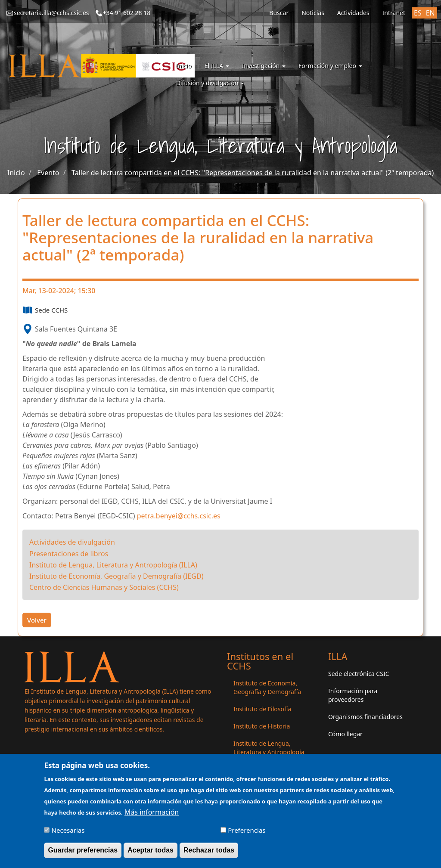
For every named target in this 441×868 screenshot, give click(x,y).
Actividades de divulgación (72, 542)
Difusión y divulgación (210, 83)
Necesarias (68, 835)
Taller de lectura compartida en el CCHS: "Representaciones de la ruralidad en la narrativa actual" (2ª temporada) (253, 173)
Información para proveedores (353, 695)
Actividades (353, 13)
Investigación (264, 66)
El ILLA (217, 66)
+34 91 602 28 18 (127, 13)
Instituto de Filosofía (262, 709)
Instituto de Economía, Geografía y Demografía (267, 687)
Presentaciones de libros (69, 554)
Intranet (394, 13)
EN (430, 13)
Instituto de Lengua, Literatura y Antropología (269, 748)
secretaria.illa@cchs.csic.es (51, 13)
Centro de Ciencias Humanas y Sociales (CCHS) (104, 587)
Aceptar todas (151, 855)
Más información (152, 817)
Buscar (279, 13)
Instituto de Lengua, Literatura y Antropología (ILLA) (113, 565)
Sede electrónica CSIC (359, 674)
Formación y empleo (330, 66)
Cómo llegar (345, 734)
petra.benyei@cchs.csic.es (179, 516)
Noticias (313, 13)
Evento (48, 173)
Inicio (184, 66)
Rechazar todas (209, 855)
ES (418, 13)
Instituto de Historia (262, 726)
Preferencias (247, 835)
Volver (37, 620)
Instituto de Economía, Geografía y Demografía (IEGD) (116, 576)
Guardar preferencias (83, 855)
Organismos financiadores (365, 717)
